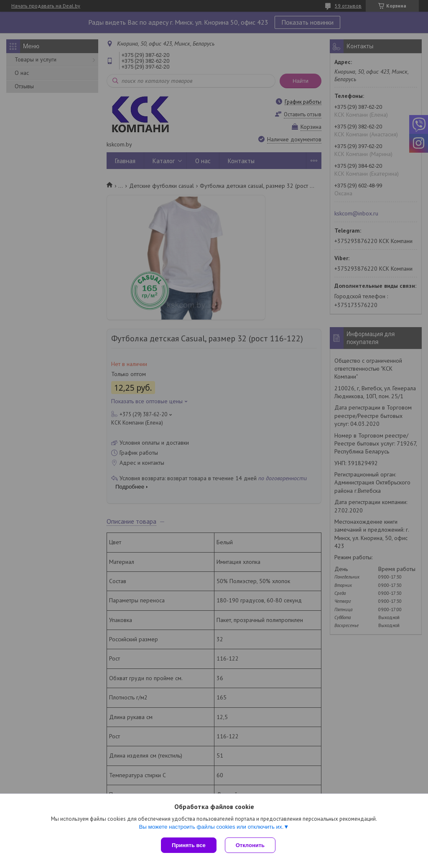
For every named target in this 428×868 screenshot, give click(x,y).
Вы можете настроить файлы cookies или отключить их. (211, 827)
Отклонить (250, 845)
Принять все (189, 845)
